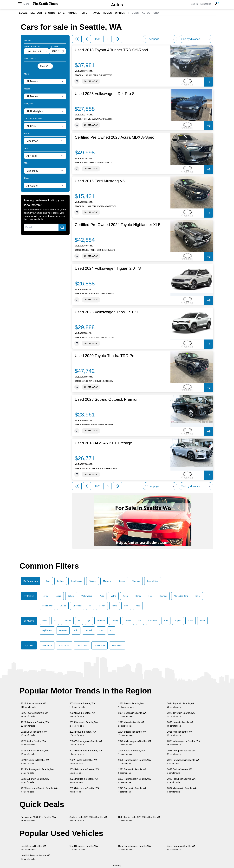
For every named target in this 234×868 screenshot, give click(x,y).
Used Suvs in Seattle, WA (34, 848)
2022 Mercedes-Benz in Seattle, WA (39, 790)
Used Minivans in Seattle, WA (36, 857)
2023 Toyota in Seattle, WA (181, 715)
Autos (117, 5)
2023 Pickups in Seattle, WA (181, 752)
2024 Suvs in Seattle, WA (82, 705)
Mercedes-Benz (181, 596)
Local (23, 13)
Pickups (93, 581)
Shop (157, 13)
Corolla (128, 621)
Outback (89, 630)
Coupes (122, 581)
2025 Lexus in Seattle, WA (34, 733)
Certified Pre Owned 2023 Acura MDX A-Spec (114, 137)
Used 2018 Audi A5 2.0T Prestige (103, 443)
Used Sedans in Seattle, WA (84, 848)
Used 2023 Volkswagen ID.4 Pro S (105, 94)
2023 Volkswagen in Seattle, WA (184, 743)
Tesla (115, 606)
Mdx (76, 630)
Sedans (61, 581)
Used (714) (45, 66)
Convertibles (153, 581)
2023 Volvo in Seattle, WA (131, 724)
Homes (107, 13)
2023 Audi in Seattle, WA (33, 743)
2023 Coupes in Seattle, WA (132, 790)
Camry (115, 621)
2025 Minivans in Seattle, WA (84, 790)
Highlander (47, 630)
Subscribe (206, 4)
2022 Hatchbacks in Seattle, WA (135, 762)
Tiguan (178, 621)
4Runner (101, 621)
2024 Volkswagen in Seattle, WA (86, 743)
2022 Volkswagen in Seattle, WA (37, 771)
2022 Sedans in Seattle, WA (132, 771)
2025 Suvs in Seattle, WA (34, 705)
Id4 (140, 621)
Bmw (198, 596)
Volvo (113, 596)
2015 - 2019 (64, 645)
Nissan (102, 606)
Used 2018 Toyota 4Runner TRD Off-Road (111, 50)
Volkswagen (87, 596)
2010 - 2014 (82, 645)
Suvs (48, 581)
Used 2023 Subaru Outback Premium (107, 399)
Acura (126, 596)
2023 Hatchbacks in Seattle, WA (135, 781)
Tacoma (67, 621)
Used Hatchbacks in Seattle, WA (135, 848)
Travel (95, 13)
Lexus (58, 596)
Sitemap (117, 866)
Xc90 (202, 621)
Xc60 (191, 621)
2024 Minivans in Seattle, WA (84, 771)
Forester (63, 630)
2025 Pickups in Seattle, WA (84, 781)
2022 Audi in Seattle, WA (180, 771)
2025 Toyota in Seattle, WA (35, 715)
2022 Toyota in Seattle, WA (83, 762)
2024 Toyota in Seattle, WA (181, 705)
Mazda (63, 606)
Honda (138, 596)
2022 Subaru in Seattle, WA (35, 781)
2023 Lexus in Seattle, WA (180, 724)
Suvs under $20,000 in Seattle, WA (38, 819)
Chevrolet (77, 606)
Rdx (166, 621)
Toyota (45, 596)
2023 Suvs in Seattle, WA (131, 705)
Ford (150, 596)
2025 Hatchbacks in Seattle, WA (183, 762)
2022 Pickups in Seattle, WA (181, 781)
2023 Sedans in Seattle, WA (35, 724)
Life (84, 13)
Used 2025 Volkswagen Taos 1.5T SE (107, 312)
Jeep (138, 606)
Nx (79, 621)
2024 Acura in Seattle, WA (132, 752)
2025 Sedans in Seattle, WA (84, 724)
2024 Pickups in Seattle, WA (35, 762)
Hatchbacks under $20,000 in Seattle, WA (139, 819)
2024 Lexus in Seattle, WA (83, 733)
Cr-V (101, 630)
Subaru (71, 596)
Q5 (89, 621)
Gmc (126, 606)
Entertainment (68, 13)
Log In (194, 4)
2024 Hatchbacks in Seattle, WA (86, 752)
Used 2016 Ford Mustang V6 (100, 181)
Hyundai (163, 596)
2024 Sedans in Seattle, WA (132, 715)
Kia (90, 606)
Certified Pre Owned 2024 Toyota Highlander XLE (118, 225)
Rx (55, 621)
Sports (50, 13)
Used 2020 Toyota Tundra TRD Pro (105, 356)
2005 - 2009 (100, 645)
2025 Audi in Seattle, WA (180, 733)
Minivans (107, 581)
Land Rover (47, 606)
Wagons (136, 581)
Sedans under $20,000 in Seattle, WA (88, 819)
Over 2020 (47, 645)
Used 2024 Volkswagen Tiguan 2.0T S (108, 268)
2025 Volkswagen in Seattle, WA (135, 743)
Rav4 (45, 621)
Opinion (120, 13)
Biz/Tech (36, 13)
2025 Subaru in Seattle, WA (35, 752)
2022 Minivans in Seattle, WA (182, 790)
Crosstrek (153, 621)
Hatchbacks (77, 581)
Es (111, 630)
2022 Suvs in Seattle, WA (82, 715)
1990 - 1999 (117, 645)
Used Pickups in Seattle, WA (181, 848)
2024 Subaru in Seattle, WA (132, 733)
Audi (102, 596)
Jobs (135, 13)
